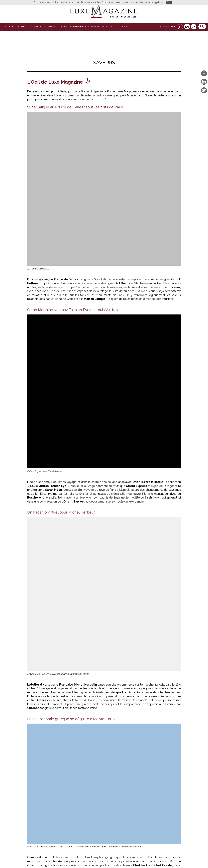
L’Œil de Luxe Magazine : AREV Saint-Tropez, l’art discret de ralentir (80, 818)
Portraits (23, 27)
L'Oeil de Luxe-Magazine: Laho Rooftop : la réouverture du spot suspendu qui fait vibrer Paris (142, 649)
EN (187, 27)
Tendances (64, 27)
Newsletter (167, 27)
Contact (114, 858)
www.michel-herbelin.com (52, 551)
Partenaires (73, 858)
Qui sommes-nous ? (95, 858)
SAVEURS (78, 27)
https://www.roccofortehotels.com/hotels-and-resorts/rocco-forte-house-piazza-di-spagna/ (96, 587)
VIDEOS (105, 27)
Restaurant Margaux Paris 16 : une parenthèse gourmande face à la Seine (62, 649)
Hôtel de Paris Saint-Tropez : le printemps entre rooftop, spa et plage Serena (87, 812)
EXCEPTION (49, 27)
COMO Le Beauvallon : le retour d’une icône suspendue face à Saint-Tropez (137, 699)
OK (169, 2)
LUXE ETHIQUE (119, 27)
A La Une (10, 27)
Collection (92, 27)
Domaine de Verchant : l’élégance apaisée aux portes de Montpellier (81, 806)
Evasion (36, 27)
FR (181, 27)
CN (194, 27)
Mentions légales (132, 858)
